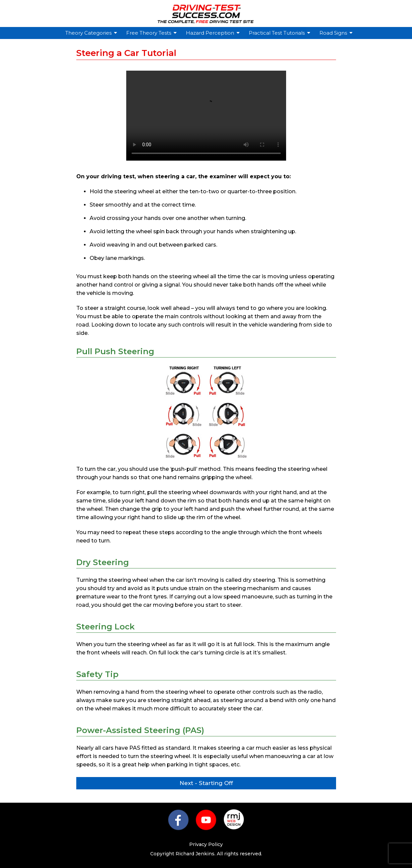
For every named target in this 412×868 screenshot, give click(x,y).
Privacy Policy (206, 844)
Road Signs (334, 33)
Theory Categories (89, 33)
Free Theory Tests (150, 33)
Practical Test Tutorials (278, 33)
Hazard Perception (211, 33)
